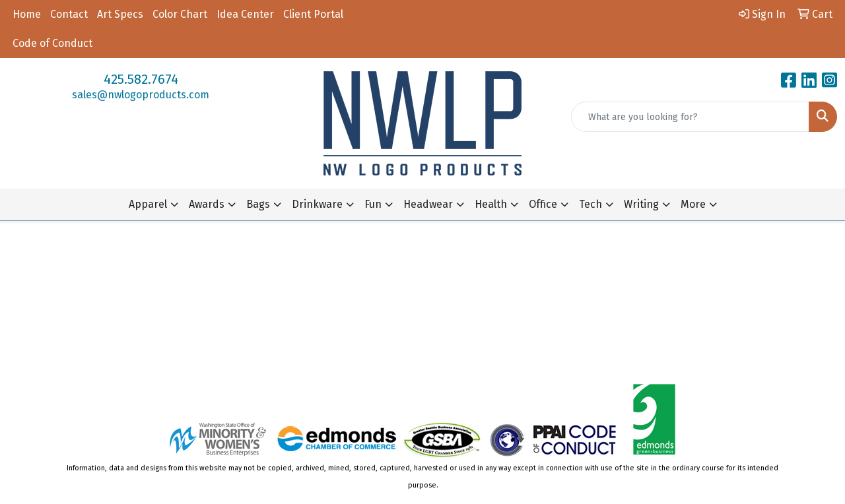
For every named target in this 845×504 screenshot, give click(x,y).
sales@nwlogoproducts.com (141, 95)
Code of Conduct (52, 43)
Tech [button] (591, 204)
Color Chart (180, 14)
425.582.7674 (141, 79)
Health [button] (491, 204)
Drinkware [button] (317, 204)
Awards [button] (207, 204)
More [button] (693, 204)
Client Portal (313, 14)
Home (27, 14)
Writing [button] (641, 204)
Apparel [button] (148, 204)
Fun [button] (373, 204)
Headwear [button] (428, 204)
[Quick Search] (690, 117)
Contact (69, 14)
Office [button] (543, 204)
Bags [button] (258, 204)
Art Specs (120, 14)
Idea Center (245, 14)
